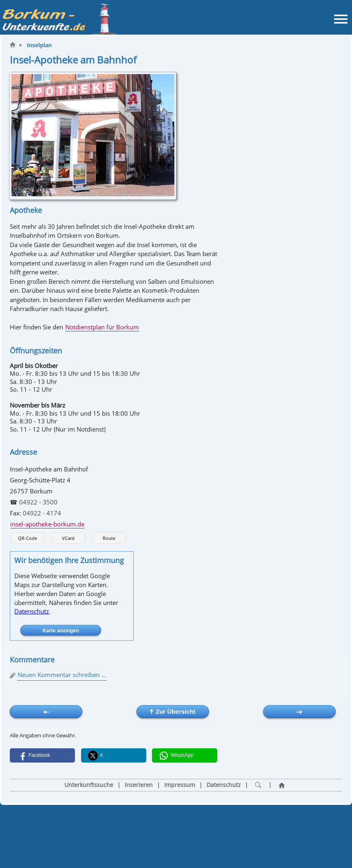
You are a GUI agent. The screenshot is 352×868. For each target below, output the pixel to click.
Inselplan (39, 45)
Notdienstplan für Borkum (102, 327)
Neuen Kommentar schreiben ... (62, 675)
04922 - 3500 (38, 502)
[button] (42, 755)
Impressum (180, 785)
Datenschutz (32, 611)
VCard (68, 538)
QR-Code (27, 538)
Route (109, 538)
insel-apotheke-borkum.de (47, 524)
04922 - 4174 (42, 513)
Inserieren (139, 785)
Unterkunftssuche (89, 785)
